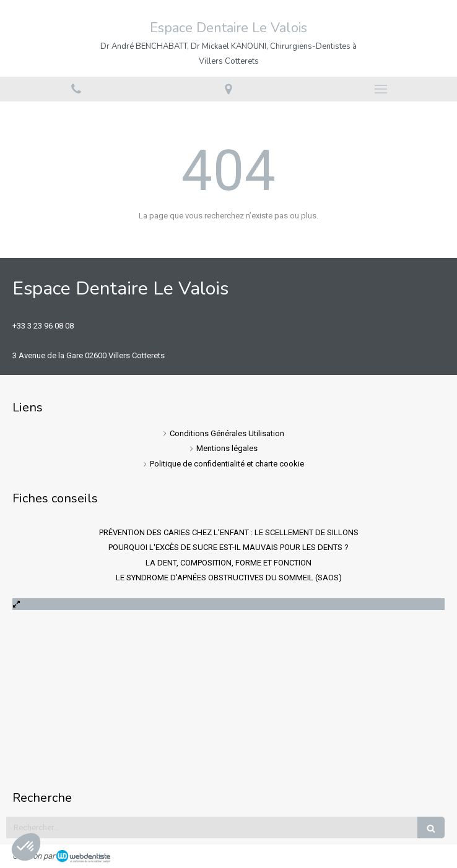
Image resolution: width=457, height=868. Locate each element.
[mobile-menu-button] (381, 89)
